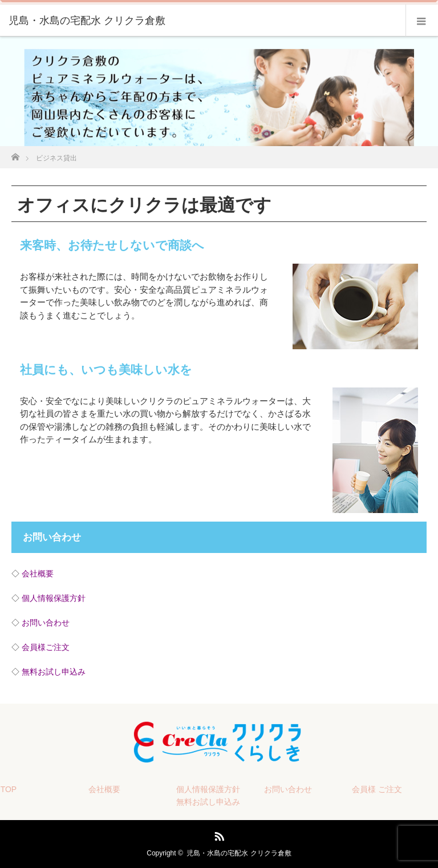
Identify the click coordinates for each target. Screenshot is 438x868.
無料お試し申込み (54, 672)
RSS (218, 834)
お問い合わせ (46, 623)
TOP (9, 789)
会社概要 (38, 574)
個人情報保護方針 (54, 598)
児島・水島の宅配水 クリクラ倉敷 (239, 853)
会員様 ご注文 (377, 789)
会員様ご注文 (46, 647)
